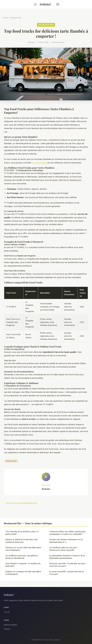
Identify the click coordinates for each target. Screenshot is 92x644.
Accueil (6, 18)
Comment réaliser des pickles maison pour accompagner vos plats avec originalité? (67, 533)
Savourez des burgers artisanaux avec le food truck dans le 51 (66, 541)
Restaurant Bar (16, 18)
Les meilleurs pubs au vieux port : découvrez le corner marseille (64, 549)
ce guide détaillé (39, 163)
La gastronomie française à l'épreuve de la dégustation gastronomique (67, 557)
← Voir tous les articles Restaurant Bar (21, 503)
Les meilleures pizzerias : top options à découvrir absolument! (22, 557)
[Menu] (58, 4)
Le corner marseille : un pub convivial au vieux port (67, 573)
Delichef (41, 4)
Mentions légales (10, 625)
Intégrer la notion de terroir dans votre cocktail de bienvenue (22, 541)
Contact (7, 629)
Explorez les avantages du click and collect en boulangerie (23, 573)
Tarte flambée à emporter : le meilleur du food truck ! (23, 565)
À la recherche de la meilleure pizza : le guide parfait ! (22, 533)
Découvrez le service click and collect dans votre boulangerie (23, 549)
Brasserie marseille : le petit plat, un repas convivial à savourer (67, 565)
